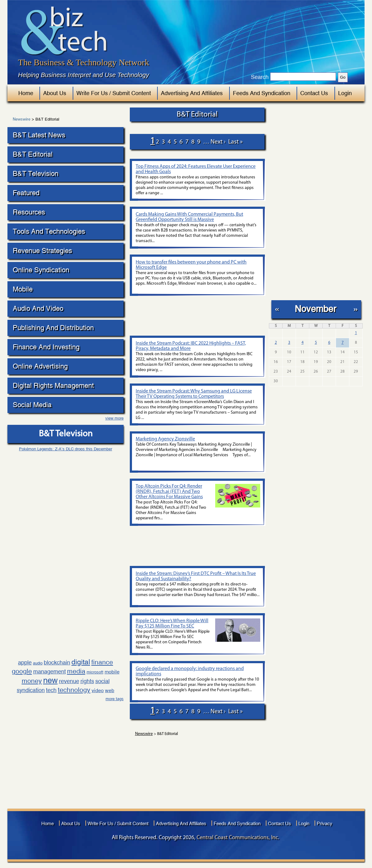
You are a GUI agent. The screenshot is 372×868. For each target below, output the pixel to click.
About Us (55, 93)
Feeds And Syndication (262, 93)
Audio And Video (38, 308)
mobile (112, 672)
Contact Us (314, 93)
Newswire (22, 120)
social (102, 681)
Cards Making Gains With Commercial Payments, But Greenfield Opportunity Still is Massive (189, 217)
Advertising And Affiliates (192, 93)
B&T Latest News (39, 135)
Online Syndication (41, 270)
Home (26, 93)
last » (235, 142)
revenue (69, 681)
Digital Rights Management (53, 386)
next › (218, 142)
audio (38, 663)
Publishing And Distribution (53, 328)
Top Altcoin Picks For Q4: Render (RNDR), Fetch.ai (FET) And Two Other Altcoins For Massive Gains (169, 492)
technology (74, 690)
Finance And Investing (46, 347)
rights (87, 681)
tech (51, 690)
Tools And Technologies (49, 231)
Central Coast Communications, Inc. (238, 838)
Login (345, 93)
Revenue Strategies (42, 251)
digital (81, 662)
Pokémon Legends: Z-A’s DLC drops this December (66, 449)
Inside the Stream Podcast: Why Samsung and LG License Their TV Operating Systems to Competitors (194, 394)
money (32, 681)
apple (25, 662)
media (76, 671)
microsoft (95, 672)
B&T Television (36, 174)
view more (114, 418)
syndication (31, 690)
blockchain (57, 662)
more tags (115, 699)
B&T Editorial (33, 154)
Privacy (324, 823)
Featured (26, 193)
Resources (29, 212)
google (22, 671)
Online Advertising (40, 366)
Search (260, 77)
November (315, 309)
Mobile (23, 289)
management (50, 671)
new (50, 680)
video (98, 690)
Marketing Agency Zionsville (165, 439)
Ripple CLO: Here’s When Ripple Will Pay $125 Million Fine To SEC (172, 624)
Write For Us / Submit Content (114, 93)
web (110, 690)
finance (102, 662)
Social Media (32, 405)
